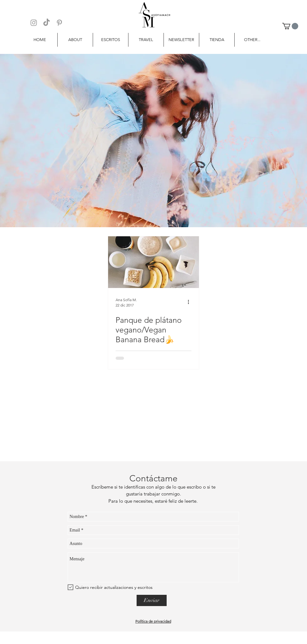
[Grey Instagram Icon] (34, 23)
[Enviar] (152, 600)
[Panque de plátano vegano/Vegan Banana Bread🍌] (153, 262)
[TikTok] (47, 23)
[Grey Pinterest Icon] (59, 23)
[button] (290, 26)
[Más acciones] (190, 302)
